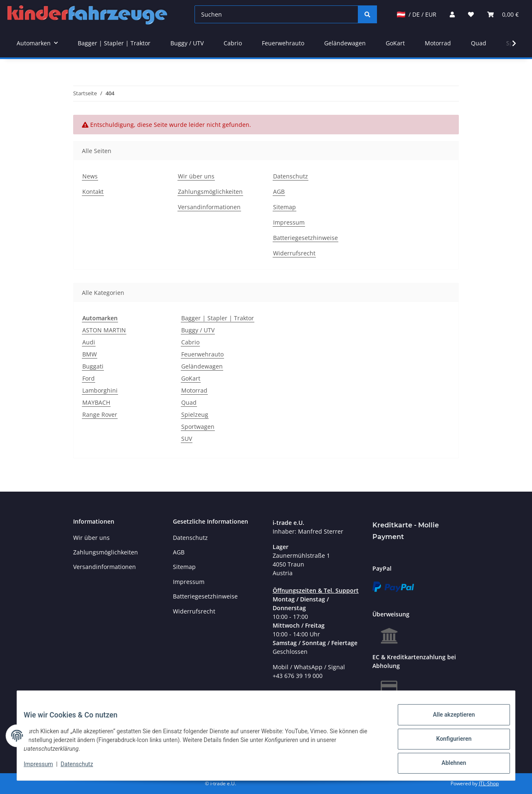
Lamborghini (100, 390)
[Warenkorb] (503, 14)
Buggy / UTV (198, 330)
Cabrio (190, 342)
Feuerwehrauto (202, 354)
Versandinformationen (209, 207)
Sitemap (284, 207)
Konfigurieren (447, 743)
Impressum (289, 222)
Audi (89, 342)
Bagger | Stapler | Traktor (218, 318)
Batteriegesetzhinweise (305, 238)
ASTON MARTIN (104, 330)
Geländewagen (202, 366)
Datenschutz (291, 176)
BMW (90, 354)
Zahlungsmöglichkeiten (210, 192)
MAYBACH (96, 402)
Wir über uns (196, 176)
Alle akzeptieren (447, 721)
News (90, 176)
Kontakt (93, 192)
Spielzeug (195, 414)
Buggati (93, 366)
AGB (279, 192)
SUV (187, 439)
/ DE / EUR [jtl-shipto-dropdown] (417, 14)
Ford (89, 378)
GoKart (191, 378)
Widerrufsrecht (294, 253)
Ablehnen (447, 764)
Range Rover (100, 414)
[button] (452, 14)
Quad (189, 402)
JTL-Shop (489, 783)
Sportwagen (198, 427)
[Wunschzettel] (471, 14)
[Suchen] (276, 14)
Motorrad (194, 390)
